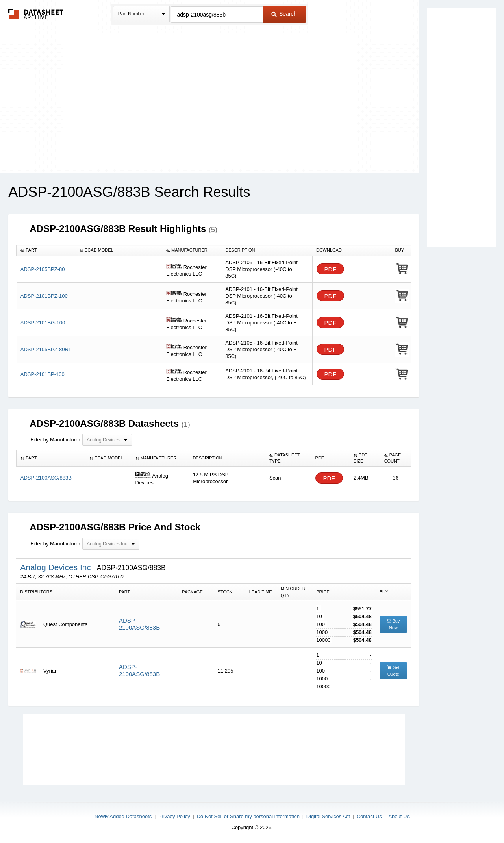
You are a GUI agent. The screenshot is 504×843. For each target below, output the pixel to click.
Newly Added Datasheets (123, 816)
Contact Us (369, 816)
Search (284, 14)
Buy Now (393, 624)
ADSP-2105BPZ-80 (43, 269)
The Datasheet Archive (36, 14)
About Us (399, 816)
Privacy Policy (174, 816)
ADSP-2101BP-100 (43, 374)
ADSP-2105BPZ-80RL (46, 349)
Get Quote (393, 671)
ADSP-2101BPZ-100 (44, 296)
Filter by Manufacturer (55, 440)
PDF (330, 269)
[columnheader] (46, 250)
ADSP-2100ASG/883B (139, 624)
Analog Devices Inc (57, 567)
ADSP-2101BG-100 (43, 323)
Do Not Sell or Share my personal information (248, 816)
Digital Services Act (328, 816)
